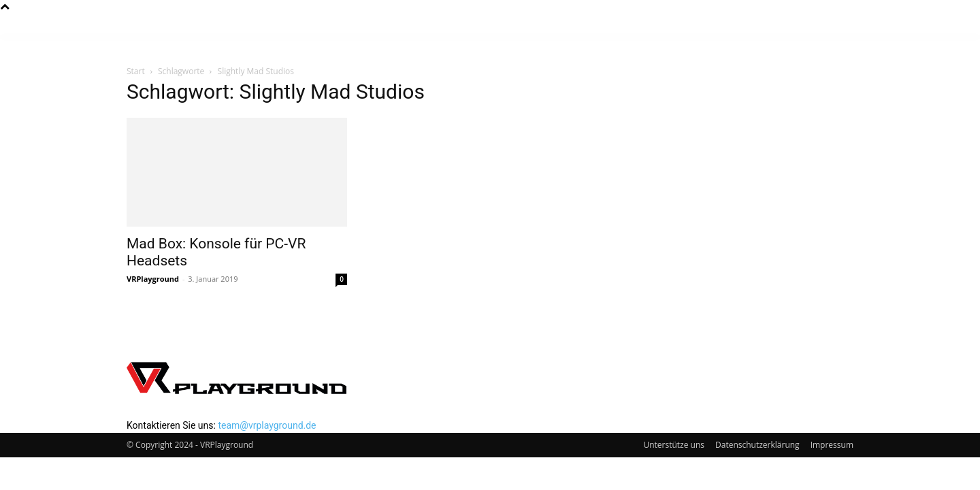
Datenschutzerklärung (757, 445)
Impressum (832, 445)
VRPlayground (153, 279)
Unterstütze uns (674, 445)
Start (136, 71)
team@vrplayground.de (267, 425)
